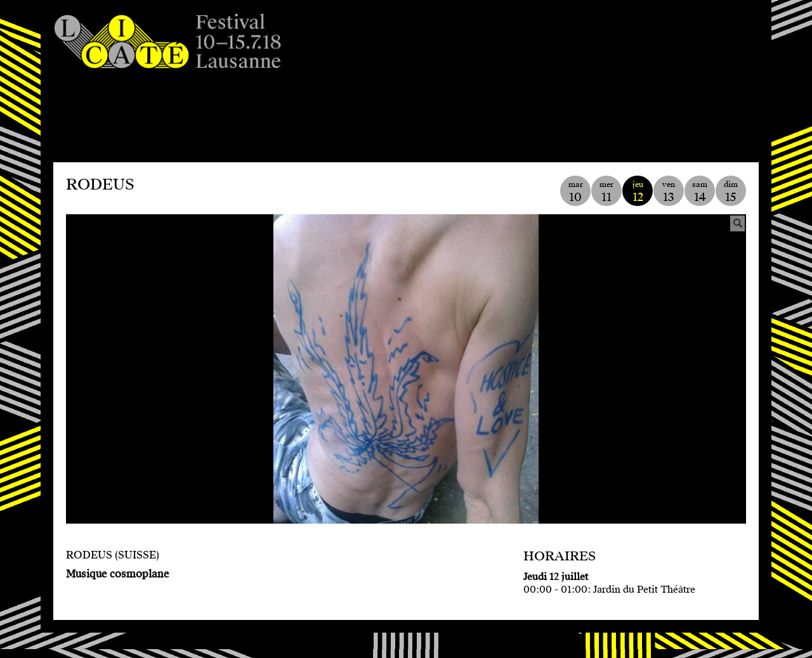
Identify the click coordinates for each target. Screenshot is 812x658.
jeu (638, 192)
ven (669, 192)
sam (700, 192)
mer (606, 192)
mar (575, 192)
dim (731, 192)
